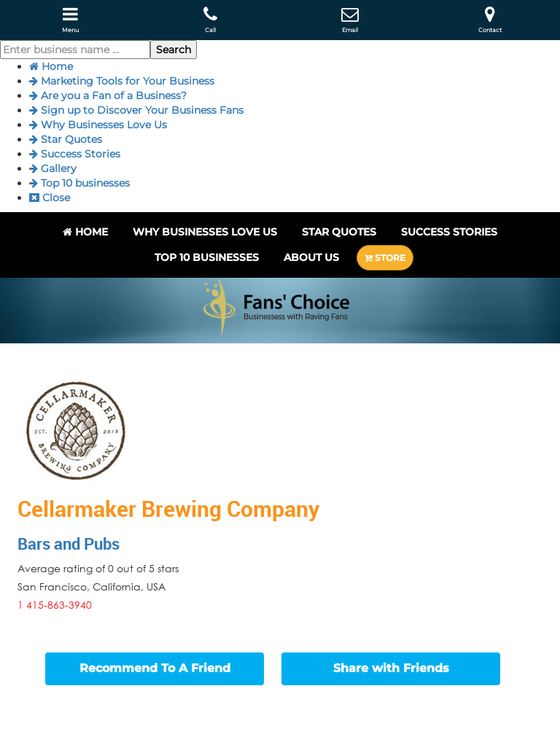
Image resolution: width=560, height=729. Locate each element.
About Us (311, 257)
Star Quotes (66, 139)
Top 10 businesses (79, 183)
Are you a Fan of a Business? (108, 95)
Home (51, 66)
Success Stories (75, 154)
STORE (385, 258)
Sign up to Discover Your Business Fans (136, 110)
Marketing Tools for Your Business (122, 81)
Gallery (53, 168)
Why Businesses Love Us (98, 125)
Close (50, 198)
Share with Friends (391, 668)
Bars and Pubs (69, 543)
